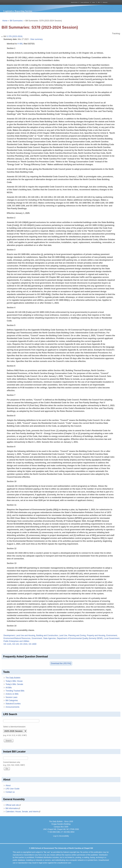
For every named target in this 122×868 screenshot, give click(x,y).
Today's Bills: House (14, 681)
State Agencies (49, 638)
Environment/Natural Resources (17, 638)
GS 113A (7, 644)
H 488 (20, 44)
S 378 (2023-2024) (14, 36)
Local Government (112, 638)
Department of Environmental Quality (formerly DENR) (80, 638)
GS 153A (24, 644)
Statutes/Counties (13, 704)
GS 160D (32, 644)
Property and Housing (96, 635)
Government (37, 638)
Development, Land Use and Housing (19, 635)
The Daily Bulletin (13, 678)
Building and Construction (47, 635)
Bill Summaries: (16, 21)
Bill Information (13, 808)
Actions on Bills (12, 694)
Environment (112, 635)
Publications (105, 2)
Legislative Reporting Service (18, 11)
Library (94, 2)
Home (5, 21)
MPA (99, 2)
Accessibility (64, 836)
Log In (56, 836)
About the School (74, 2)
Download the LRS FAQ (61, 663)
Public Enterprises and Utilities (16, 641)
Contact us (10, 792)
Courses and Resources (85, 2)
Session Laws (11, 697)
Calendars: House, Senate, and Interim (23, 812)
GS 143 (15, 644)
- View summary (36, 39)
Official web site (13, 805)
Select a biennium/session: (15, 727)
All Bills (9, 688)
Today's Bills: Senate (14, 684)
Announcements (12, 707)
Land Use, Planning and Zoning (72, 635)
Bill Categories (12, 700)
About (8, 786)
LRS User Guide (12, 789)
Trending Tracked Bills (15, 691)
